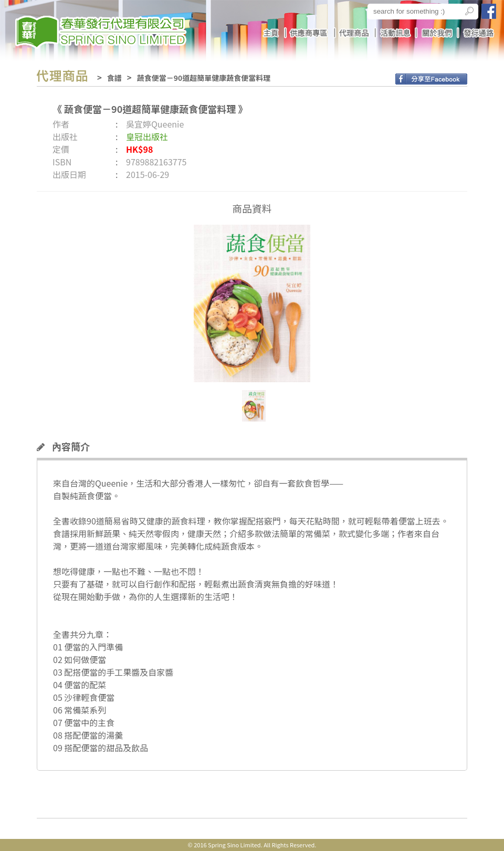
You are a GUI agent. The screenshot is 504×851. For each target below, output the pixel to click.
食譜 (114, 78)
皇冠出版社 (147, 136)
